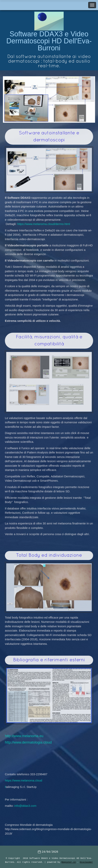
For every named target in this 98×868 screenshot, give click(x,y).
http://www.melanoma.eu (24, 736)
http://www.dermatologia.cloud (28, 742)
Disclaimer (86, 862)
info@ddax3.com (25, 806)
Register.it (69, 862)
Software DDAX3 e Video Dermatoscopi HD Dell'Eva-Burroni (49, 41)
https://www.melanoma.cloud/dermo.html (44, 224)
